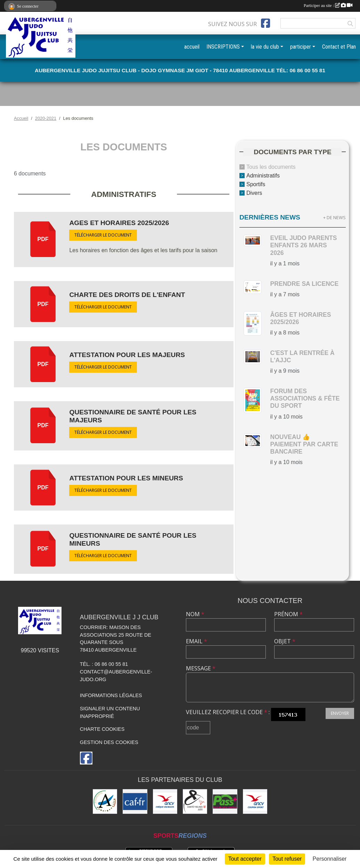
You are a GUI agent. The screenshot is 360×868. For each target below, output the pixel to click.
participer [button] (301, 47)
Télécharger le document (103, 235)
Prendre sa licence (304, 284)
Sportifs (256, 184)
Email (197, 641)
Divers (254, 193)
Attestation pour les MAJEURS (127, 355)
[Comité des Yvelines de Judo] (195, 801)
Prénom (288, 614)
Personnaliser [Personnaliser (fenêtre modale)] (330, 859)
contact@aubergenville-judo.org (116, 676)
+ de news (334, 217)
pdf (43, 239)
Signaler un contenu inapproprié (110, 712)
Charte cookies (102, 729)
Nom (195, 614)
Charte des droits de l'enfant (127, 295)
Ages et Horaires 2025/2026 (119, 223)
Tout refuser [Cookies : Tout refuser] (287, 859)
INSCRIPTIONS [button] (223, 47)
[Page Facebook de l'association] (265, 23)
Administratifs (263, 176)
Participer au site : (328, 6)
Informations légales (111, 695)
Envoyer (340, 713)
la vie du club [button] (265, 47)
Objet (285, 641)
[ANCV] (165, 801)
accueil (192, 47)
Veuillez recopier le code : (228, 712)
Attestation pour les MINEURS (126, 478)
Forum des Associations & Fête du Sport (305, 398)
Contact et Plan (339, 47)
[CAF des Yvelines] (135, 801)
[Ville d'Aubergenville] (105, 801)
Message (201, 668)
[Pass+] (225, 801)
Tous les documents (271, 167)
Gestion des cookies (109, 742)
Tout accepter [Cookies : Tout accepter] (245, 859)
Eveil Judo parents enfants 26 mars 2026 (303, 245)
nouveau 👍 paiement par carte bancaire (304, 444)
